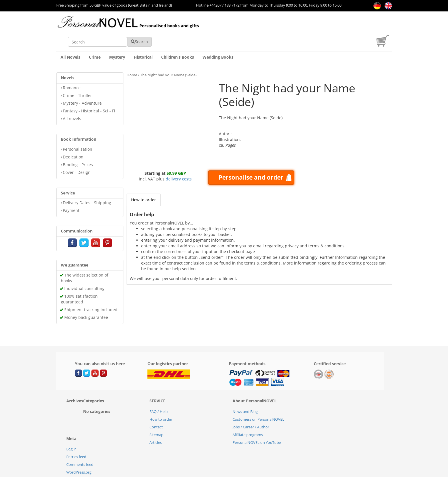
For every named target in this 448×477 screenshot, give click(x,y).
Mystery (117, 40)
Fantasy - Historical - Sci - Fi (89, 94)
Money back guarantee (86, 300)
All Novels (70, 40)
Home (132, 58)
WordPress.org (79, 455)
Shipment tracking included (91, 293)
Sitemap (156, 418)
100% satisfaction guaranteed (79, 282)
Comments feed (80, 448)
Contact (156, 410)
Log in (71, 432)
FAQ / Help (159, 395)
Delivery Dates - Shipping (87, 186)
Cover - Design (77, 155)
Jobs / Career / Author (251, 410)
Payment (71, 193)
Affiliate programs (248, 418)
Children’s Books (178, 40)
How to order (144, 183)
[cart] (384, 28)
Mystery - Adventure (82, 86)
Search (307, 25)
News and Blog (245, 395)
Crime (95, 40)
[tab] (144, 183)
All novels (72, 102)
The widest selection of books (85, 261)
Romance (72, 71)
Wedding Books (218, 40)
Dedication (73, 140)
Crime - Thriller (77, 78)
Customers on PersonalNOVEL (258, 402)
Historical (143, 40)
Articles (156, 426)
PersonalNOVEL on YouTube (257, 426)
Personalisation (78, 132)
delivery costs (179, 162)
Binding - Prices (78, 148)
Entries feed (76, 440)
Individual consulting (84, 272)
